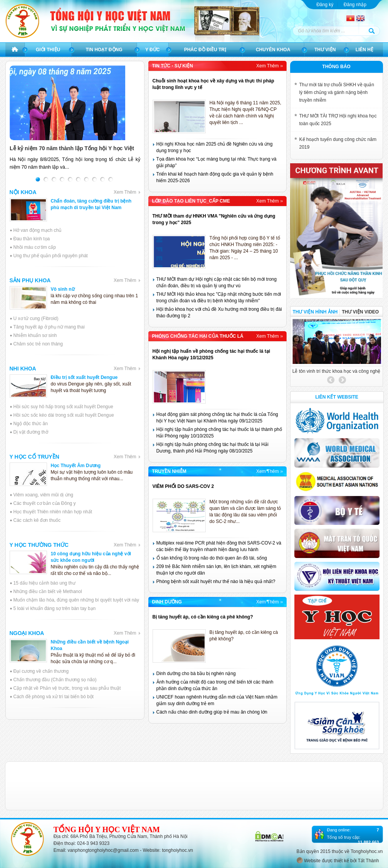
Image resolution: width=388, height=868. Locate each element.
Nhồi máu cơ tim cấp (35, 247)
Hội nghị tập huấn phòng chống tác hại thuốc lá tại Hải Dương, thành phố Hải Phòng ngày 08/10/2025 (212, 448)
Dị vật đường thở (31, 432)
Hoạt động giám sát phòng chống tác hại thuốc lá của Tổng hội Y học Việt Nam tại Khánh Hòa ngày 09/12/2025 (217, 418)
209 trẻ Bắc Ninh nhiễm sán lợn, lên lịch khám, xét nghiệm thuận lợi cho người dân (216, 570)
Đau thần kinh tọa (32, 239)
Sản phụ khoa (75, 280)
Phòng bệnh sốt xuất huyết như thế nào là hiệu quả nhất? (216, 581)
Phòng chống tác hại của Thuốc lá (218, 336)
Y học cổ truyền (75, 457)
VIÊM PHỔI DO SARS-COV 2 (183, 486)
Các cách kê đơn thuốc (37, 520)
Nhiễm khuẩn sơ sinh (35, 335)
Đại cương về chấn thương (41, 671)
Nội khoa (75, 192)
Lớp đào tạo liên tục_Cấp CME (218, 201)
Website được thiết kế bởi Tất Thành (338, 860)
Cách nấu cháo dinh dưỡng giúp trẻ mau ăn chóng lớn (212, 712)
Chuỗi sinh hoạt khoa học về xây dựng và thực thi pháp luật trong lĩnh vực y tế (213, 84)
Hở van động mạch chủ (38, 230)
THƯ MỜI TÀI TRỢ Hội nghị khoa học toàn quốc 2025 (338, 120)
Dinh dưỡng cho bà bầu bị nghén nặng (196, 674)
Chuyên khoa (273, 50)
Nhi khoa (75, 369)
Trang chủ (15, 50)
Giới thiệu (48, 50)
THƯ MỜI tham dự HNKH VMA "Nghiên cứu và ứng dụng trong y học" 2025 (214, 219)
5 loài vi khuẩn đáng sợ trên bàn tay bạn (55, 608)
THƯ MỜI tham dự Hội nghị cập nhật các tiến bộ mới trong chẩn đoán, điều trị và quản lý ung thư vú (217, 282)
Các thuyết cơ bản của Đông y (45, 503)
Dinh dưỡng (218, 602)
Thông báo (336, 67)
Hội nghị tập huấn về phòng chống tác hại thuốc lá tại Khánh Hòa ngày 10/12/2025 (212, 354)
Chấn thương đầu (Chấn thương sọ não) (55, 680)
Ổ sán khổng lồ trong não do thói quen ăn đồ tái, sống (212, 558)
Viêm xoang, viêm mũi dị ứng (44, 495)
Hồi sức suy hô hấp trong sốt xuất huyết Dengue (63, 407)
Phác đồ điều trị (205, 50)
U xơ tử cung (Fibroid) (36, 318)
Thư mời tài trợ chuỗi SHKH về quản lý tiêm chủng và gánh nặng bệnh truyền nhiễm (337, 92)
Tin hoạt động (104, 50)
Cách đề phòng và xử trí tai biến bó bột (54, 697)
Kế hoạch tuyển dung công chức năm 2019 (338, 143)
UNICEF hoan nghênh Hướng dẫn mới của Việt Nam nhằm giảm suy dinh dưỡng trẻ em (217, 700)
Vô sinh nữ (63, 289)
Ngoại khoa (75, 633)
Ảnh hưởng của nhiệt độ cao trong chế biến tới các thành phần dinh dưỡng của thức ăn (215, 685)
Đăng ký (325, 5)
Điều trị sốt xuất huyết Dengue (84, 377)
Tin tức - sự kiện (218, 66)
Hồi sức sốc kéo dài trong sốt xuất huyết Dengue (64, 415)
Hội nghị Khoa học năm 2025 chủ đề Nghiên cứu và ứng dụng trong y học (215, 147)
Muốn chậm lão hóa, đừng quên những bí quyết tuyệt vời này (76, 600)
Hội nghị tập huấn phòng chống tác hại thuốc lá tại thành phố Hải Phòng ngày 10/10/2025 (219, 433)
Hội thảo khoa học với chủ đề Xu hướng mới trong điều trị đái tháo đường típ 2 (219, 313)
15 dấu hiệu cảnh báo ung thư (45, 583)
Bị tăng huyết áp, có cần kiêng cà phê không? (203, 617)
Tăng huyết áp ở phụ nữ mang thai (49, 327)
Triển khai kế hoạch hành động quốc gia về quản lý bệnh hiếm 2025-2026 (215, 177)
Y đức (152, 50)
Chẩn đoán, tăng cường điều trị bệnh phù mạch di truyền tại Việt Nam (91, 204)
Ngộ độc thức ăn (31, 424)
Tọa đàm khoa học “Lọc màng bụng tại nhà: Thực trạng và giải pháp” (217, 162)
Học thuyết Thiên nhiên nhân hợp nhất (53, 512)
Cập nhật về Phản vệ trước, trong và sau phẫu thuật (67, 688)
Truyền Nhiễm (218, 471)
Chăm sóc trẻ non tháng (38, 344)
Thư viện (325, 50)
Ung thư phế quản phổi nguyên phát (51, 256)
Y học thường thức (75, 545)
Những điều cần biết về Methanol (48, 592)
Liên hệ (364, 50)
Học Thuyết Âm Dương (76, 466)
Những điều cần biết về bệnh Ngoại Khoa (90, 645)
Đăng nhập (355, 5)
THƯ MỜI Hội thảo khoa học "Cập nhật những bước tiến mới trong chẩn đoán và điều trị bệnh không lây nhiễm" (219, 297)
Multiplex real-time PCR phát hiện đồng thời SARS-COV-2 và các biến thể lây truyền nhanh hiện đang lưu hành (219, 546)
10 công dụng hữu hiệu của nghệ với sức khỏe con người (91, 557)
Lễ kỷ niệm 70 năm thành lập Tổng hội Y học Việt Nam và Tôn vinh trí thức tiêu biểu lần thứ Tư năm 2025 (73, 149)
